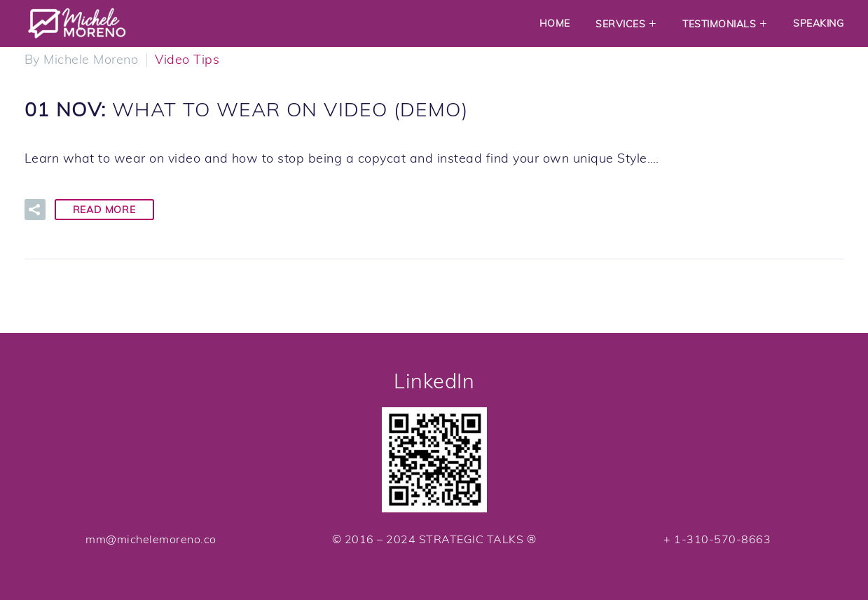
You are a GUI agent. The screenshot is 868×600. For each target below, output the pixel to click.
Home (555, 23)
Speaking (818, 23)
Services (620, 24)
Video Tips (187, 59)
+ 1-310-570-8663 (717, 539)
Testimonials (719, 24)
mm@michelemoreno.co (151, 539)
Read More (104, 210)
